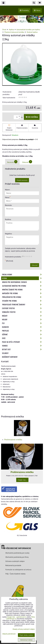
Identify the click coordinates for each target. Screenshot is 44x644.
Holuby (22, 319)
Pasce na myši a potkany (22, 342)
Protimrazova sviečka (22, 472)
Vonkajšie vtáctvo (22, 312)
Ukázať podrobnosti (9, 634)
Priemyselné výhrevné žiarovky (22, 305)
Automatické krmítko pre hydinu (22, 286)
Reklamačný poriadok (13, 565)
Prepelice (22, 331)
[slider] (23, 97)
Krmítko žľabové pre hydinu (22, 290)
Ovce (22, 338)
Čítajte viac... (22, 480)
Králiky (22, 316)
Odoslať (35, 265)
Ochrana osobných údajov (15, 561)
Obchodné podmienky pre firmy (17, 557)
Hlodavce (22, 327)
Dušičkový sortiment (10, 357)
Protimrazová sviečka (13, 440)
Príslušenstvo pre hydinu (22, 297)
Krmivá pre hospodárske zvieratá (22, 282)
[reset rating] (23, 256)
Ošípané (22, 334)
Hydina (22, 278)
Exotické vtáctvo (22, 308)
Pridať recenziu (22, 180)
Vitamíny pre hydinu (22, 301)
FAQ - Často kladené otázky (15, 574)
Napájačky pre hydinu (22, 293)
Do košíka (32, 117)
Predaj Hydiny (22, 275)
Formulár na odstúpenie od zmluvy (18, 570)
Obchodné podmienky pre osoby (17, 553)
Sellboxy (5, 353)
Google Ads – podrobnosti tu (17, 617)
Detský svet (22, 349)
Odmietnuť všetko (26, 640)
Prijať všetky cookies (26, 635)
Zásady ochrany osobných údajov (24, 629)
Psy (22, 323)
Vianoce (22, 346)
